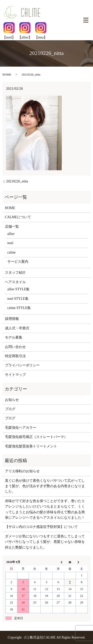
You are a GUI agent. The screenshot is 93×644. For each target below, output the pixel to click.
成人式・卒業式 (17, 328)
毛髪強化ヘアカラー (21, 428)
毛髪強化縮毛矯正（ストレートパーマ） (36, 437)
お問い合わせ (15, 347)
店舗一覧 (12, 227)
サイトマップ (15, 375)
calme (12, 252)
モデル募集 (14, 337)
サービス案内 (18, 262)
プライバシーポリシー (22, 365)
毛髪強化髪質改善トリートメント (31, 446)
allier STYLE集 (19, 289)
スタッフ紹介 (15, 273)
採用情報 (12, 319)
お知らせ (12, 400)
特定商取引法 (15, 356)
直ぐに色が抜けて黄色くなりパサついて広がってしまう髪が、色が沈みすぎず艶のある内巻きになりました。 (45, 486)
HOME (7, 75)
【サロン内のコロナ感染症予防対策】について (41, 527)
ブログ (10, 409)
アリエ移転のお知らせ (22, 471)
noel (10, 243)
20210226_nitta (17, 181)
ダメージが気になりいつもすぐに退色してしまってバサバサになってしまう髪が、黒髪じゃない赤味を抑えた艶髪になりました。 (45, 542)
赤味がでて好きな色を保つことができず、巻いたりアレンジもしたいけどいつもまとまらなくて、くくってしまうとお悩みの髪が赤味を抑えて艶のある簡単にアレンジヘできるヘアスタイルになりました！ (45, 509)
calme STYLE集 (19, 308)
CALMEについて (18, 217)
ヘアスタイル (15, 282)
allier (11, 234)
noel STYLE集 (18, 299)
